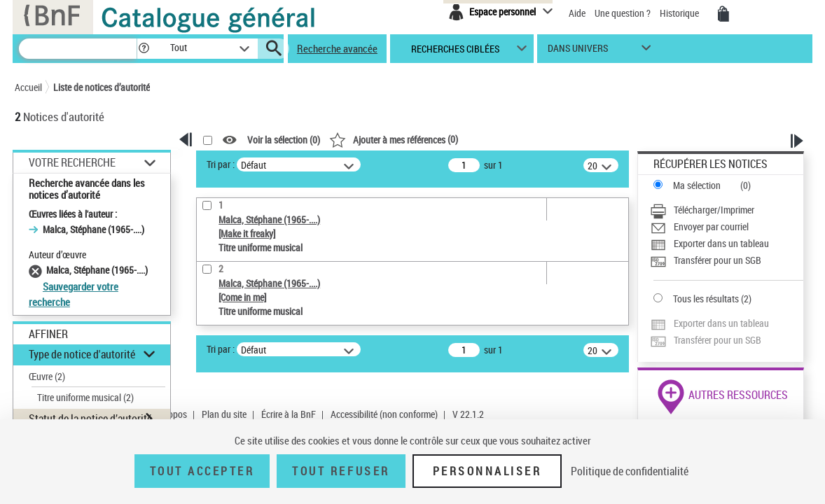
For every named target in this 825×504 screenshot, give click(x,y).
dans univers (578, 51)
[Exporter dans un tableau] (727, 244)
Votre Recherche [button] (72, 162)
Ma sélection (697, 185)
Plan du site (224, 414)
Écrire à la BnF (289, 414)
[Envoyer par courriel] (727, 227)
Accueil (28, 87)
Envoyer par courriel (711, 226)
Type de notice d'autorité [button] (82, 354)
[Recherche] (78, 49)
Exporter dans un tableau (721, 243)
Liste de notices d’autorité (102, 87)
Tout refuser (341, 471)
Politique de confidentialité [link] (630, 471)
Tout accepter (202, 471)
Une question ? (623, 13)
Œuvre (47, 376)
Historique (680, 13)
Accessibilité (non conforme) (384, 414)
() (394, 139)
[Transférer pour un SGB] (727, 260)
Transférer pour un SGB (717, 260)
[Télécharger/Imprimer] (727, 210)
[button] (144, 49)
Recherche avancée (337, 48)
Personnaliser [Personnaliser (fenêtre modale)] (487, 471)
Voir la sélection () (284, 140)
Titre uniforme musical (85, 397)
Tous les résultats (706, 299)
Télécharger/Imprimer (714, 210)
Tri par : (221, 164)
